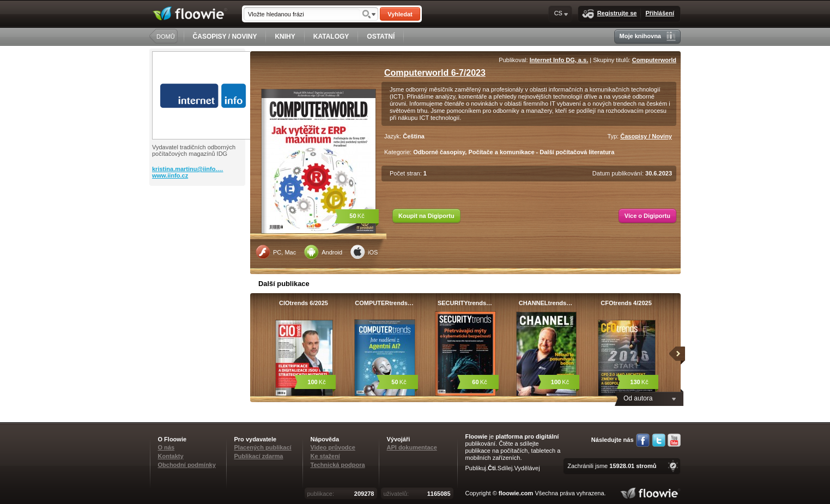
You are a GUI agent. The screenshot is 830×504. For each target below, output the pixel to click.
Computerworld (654, 60)
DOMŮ (166, 37)
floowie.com (516, 493)
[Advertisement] (198, 229)
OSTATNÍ (381, 37)
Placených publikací (263, 447)
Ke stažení (325, 456)
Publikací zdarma (259, 456)
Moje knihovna (648, 36)
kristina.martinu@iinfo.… (188, 169)
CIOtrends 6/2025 (304, 303)
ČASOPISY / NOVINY (225, 37)
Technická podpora (338, 465)
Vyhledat (400, 14)
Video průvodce (333, 447)
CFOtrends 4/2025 (626, 303)
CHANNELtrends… (546, 303)
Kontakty (171, 456)
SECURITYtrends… (465, 303)
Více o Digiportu (647, 216)
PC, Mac (276, 252)
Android (323, 252)
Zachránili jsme (612, 466)
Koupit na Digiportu (426, 216)
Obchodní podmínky (187, 465)
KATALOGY (331, 37)
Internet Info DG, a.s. (559, 60)
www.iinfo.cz (170, 175)
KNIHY (285, 37)
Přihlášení (660, 13)
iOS (364, 252)
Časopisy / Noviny (646, 136)
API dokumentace (412, 447)
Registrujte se (610, 14)
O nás (166, 447)
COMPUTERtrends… (384, 303)
